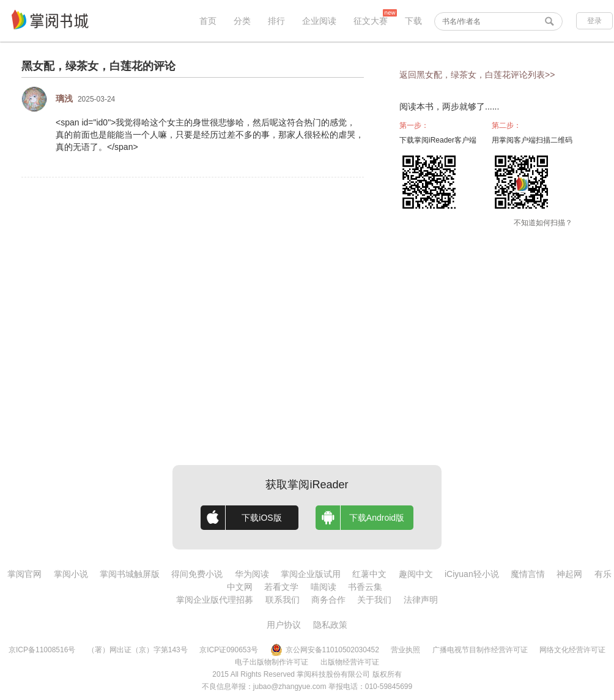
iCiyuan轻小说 (472, 574)
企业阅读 (319, 21)
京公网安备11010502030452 (325, 650)
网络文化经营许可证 (572, 650)
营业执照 (405, 650)
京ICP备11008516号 (42, 650)
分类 (242, 21)
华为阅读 (252, 574)
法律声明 (421, 600)
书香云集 (365, 587)
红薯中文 (369, 574)
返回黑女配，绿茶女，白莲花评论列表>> (477, 75)
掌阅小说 (71, 574)
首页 (208, 21)
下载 (413, 21)
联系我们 (283, 600)
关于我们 (374, 600)
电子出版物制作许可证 (272, 662)
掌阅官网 (24, 574)
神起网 (569, 574)
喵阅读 (324, 587)
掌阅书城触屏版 (130, 574)
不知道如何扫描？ (543, 223)
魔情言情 (528, 574)
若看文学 (281, 587)
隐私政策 (330, 625)
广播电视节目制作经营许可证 (480, 650)
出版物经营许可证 (350, 662)
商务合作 (328, 600)
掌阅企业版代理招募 (215, 600)
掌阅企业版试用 (311, 574)
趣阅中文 (416, 574)
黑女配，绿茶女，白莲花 (82, 66)
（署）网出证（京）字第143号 (138, 650)
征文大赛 (371, 21)
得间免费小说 (197, 574)
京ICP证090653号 (229, 650)
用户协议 (284, 625)
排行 (276, 21)
